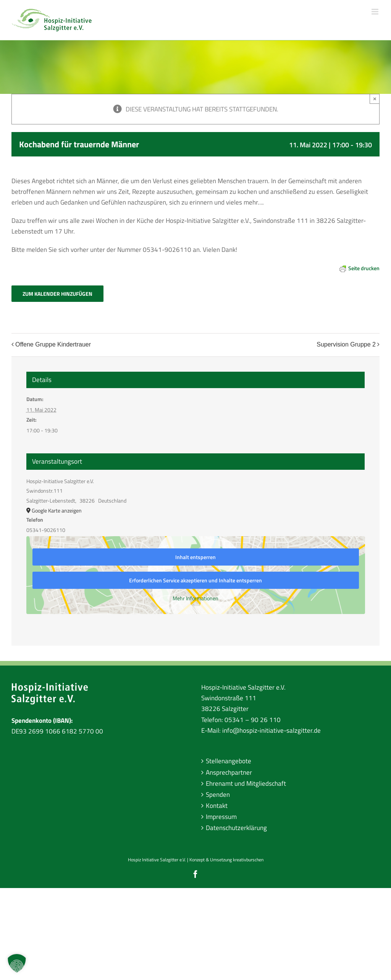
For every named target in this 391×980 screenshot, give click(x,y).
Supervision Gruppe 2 (346, 345)
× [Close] (375, 99)
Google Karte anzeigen (57, 510)
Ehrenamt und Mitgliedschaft (246, 783)
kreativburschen (248, 860)
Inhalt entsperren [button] (195, 557)
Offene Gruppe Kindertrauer (53, 345)
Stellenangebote (229, 761)
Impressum (221, 817)
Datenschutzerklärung (236, 828)
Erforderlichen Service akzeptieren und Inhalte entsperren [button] (195, 580)
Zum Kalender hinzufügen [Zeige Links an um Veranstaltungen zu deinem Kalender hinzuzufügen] (57, 294)
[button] (17, 963)
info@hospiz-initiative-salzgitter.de (271, 730)
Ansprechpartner (229, 772)
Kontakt (217, 806)
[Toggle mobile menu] (376, 12)
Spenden (218, 795)
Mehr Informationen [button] (195, 598)
